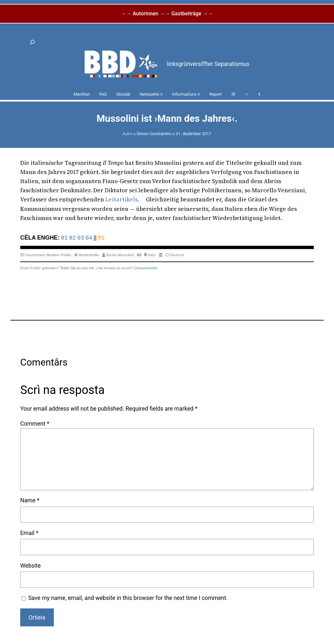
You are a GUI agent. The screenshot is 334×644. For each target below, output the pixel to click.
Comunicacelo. (146, 268)
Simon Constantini (154, 134)
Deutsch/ (177, 255)
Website (30, 566)
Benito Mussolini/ (120, 255)
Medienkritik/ (89, 255)
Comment (35, 424)
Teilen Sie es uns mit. (77, 268)
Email (29, 533)
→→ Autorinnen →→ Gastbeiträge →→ (167, 14)
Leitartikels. (122, 199)
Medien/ (53, 255)
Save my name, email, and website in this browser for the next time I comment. (128, 598)
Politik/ (66, 255)
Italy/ (152, 255)
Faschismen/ (35, 255)
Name (30, 500)
